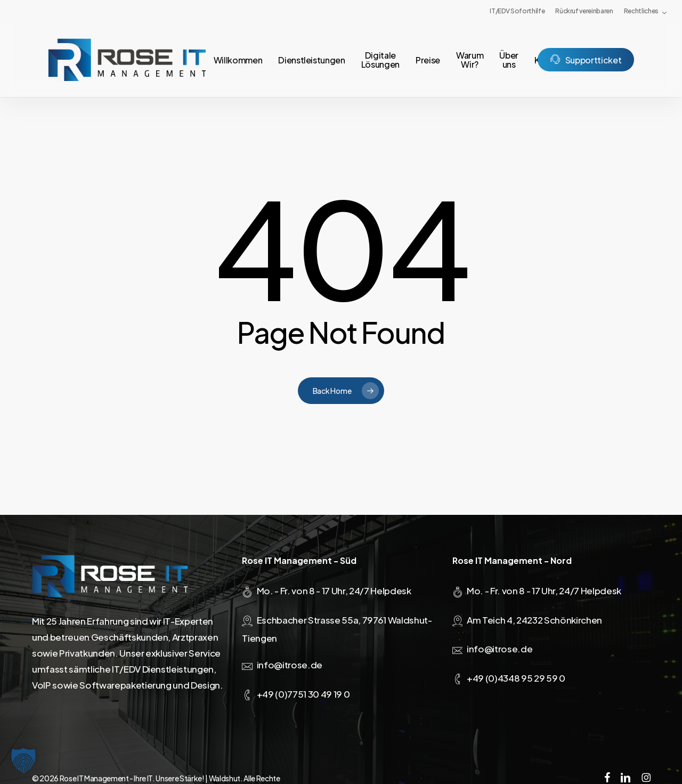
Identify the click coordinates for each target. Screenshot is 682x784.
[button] (23, 761)
